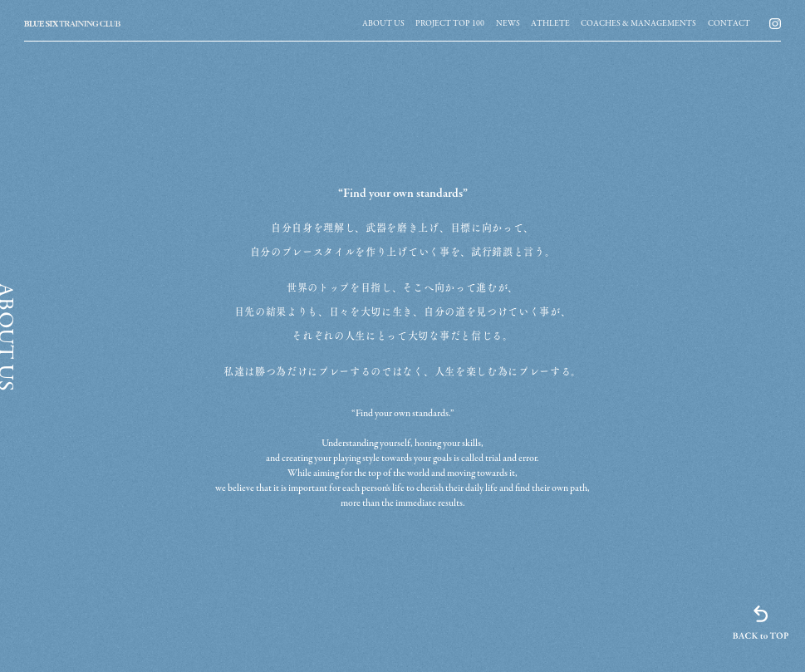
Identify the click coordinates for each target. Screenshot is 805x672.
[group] (383, 23)
